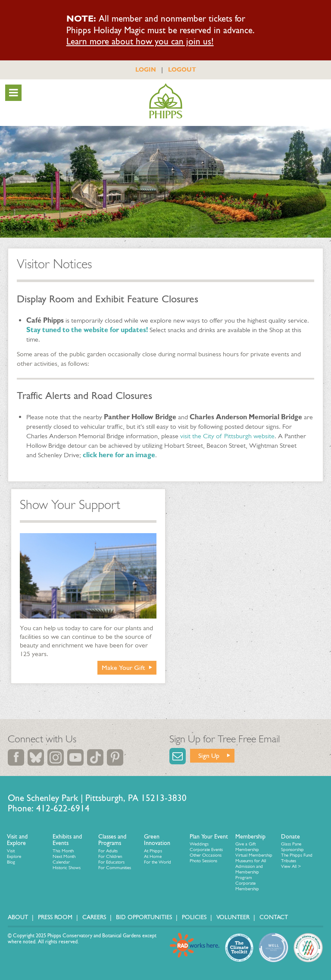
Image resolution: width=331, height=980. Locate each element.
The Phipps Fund (297, 855)
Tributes (289, 861)
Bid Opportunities (144, 917)
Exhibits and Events (67, 840)
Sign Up (209, 755)
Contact (274, 917)
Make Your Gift (123, 667)
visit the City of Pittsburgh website (227, 436)
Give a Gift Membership (247, 847)
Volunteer (233, 917)
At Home (153, 856)
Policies (194, 917)
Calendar (61, 862)
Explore (14, 856)
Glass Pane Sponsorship (292, 847)
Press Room (55, 917)
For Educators (111, 862)
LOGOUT (182, 69)
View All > (291, 866)
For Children (110, 856)
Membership (250, 837)
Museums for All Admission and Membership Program (251, 869)
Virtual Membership (254, 855)
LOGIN (146, 69)
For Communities (115, 868)
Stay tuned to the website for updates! (87, 330)
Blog (11, 862)
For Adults (108, 851)
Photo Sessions (203, 861)
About (18, 917)
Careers (94, 917)
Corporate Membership (247, 886)
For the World (158, 862)
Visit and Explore (17, 840)
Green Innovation (157, 840)
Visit (11, 851)
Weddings (199, 844)
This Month (63, 851)
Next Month (64, 856)
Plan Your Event (209, 837)
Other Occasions (206, 855)
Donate (290, 837)
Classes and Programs (112, 840)
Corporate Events (206, 850)
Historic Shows (67, 868)
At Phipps (153, 851)
